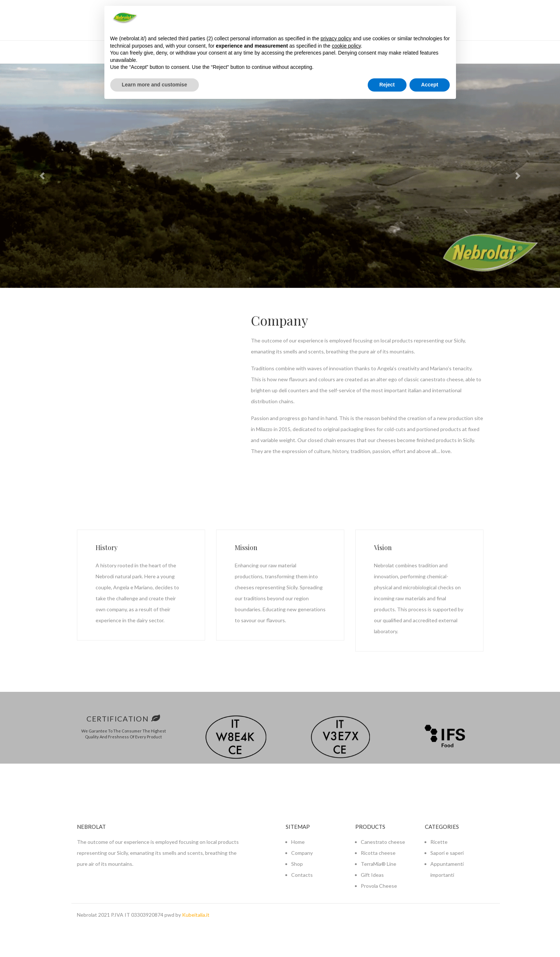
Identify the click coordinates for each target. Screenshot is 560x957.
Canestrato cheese (383, 842)
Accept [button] (430, 85)
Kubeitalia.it (196, 915)
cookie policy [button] (346, 46)
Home (298, 842)
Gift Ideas (372, 875)
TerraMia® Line (379, 864)
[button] (42, 176)
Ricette (439, 842)
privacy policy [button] (336, 38)
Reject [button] (387, 85)
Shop (297, 864)
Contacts (302, 875)
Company (302, 853)
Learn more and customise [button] (155, 85)
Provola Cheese (379, 886)
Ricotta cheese (378, 853)
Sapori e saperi (447, 853)
